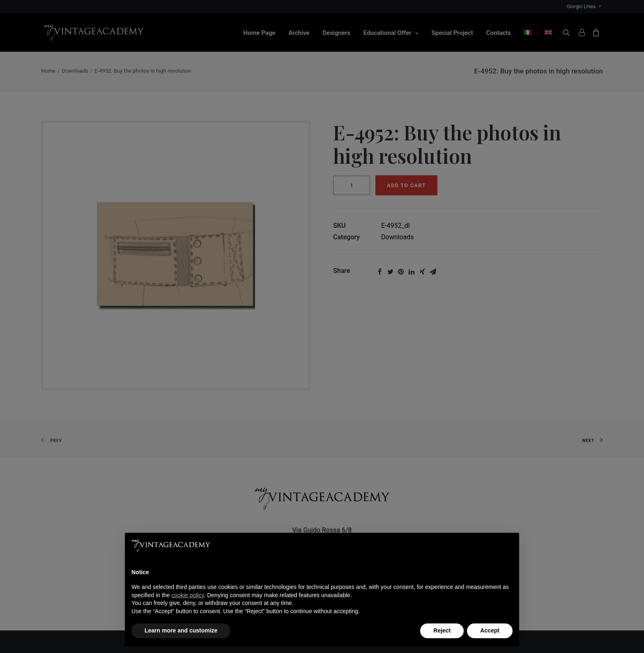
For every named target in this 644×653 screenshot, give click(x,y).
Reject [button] (442, 630)
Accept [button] (490, 630)
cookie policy (187, 595)
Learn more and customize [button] (181, 630)
